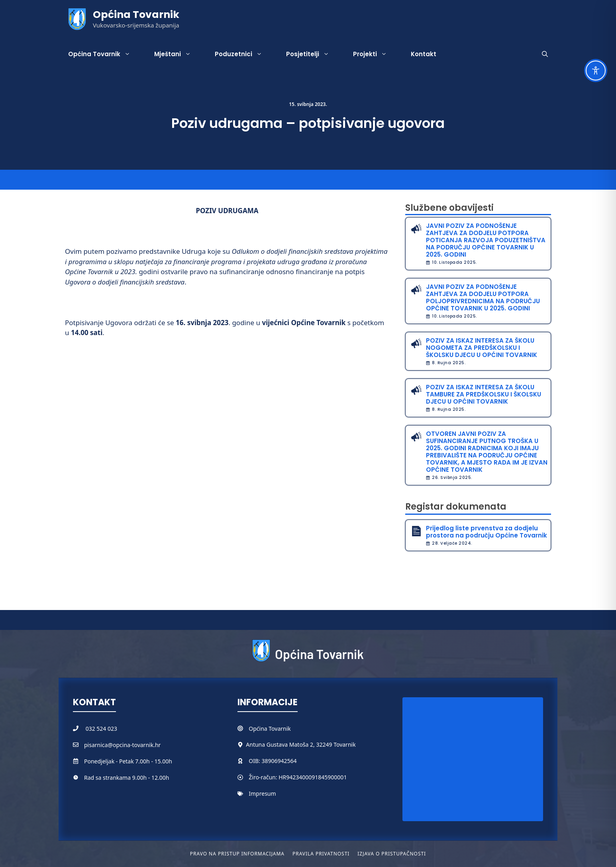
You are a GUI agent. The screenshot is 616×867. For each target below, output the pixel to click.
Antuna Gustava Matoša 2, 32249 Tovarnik (301, 744)
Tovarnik (280, 729)
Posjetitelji (314, 54)
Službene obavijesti (449, 208)
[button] (545, 54)
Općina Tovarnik (136, 15)
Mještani (179, 54)
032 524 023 (101, 729)
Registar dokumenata (456, 507)
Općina (259, 729)
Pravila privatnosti (321, 854)
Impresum (262, 793)
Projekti (376, 54)
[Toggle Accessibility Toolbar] (596, 71)
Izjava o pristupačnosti (392, 854)
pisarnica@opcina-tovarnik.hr (122, 745)
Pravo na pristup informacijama (237, 854)
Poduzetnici (244, 54)
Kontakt (424, 54)
